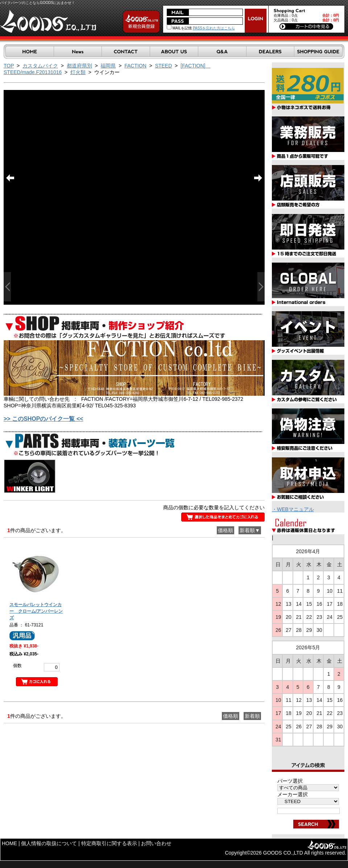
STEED (164, 66)
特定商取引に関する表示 (109, 843)
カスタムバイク (40, 66)
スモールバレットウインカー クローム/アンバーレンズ (36, 611)
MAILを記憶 (179, 28)
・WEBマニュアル (293, 509)
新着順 (252, 716)
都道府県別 (79, 66)
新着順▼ (250, 530)
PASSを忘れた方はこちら (214, 28)
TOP (9, 66)
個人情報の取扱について (49, 843)
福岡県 (108, 66)
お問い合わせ (156, 843)
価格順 (225, 530)
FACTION (135, 66)
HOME (9, 843)
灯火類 (78, 72)
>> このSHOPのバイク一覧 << (43, 419)
